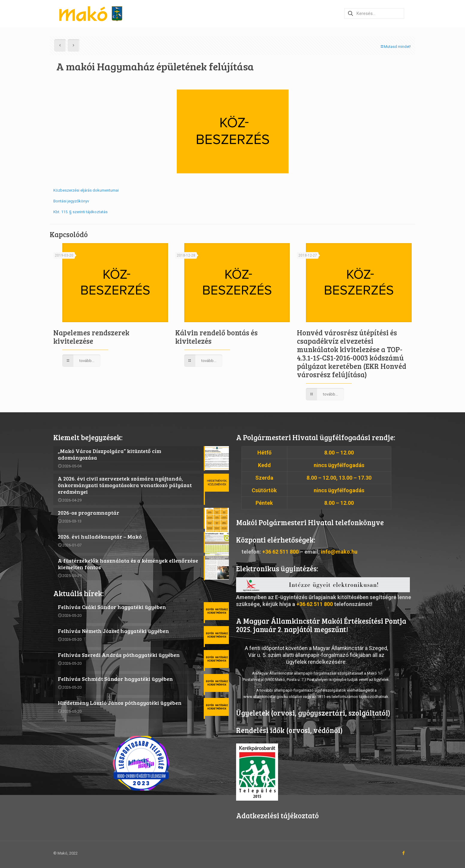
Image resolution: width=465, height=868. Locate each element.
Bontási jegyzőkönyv (71, 201)
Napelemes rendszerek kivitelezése (91, 337)
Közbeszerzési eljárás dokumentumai (86, 190)
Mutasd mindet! (395, 47)
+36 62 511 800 (280, 552)
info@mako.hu (339, 552)
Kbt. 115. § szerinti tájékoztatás (80, 212)
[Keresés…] (374, 13)
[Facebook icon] (403, 853)
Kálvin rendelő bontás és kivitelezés (216, 337)
